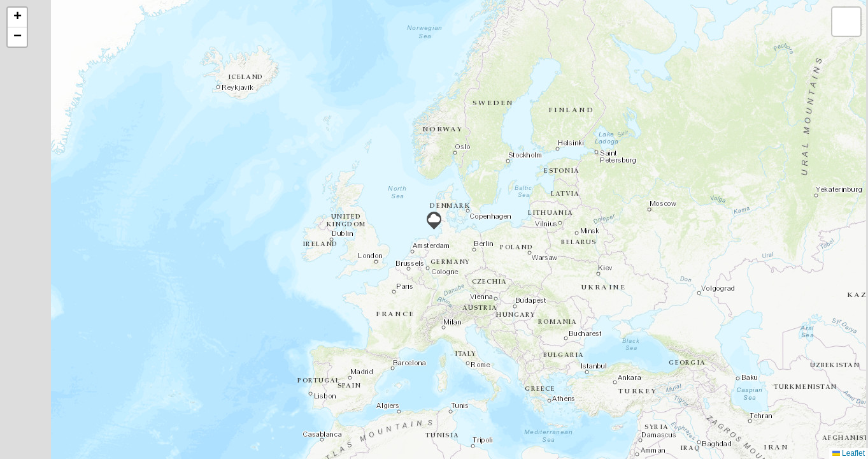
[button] (434, 221)
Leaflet (849, 453)
